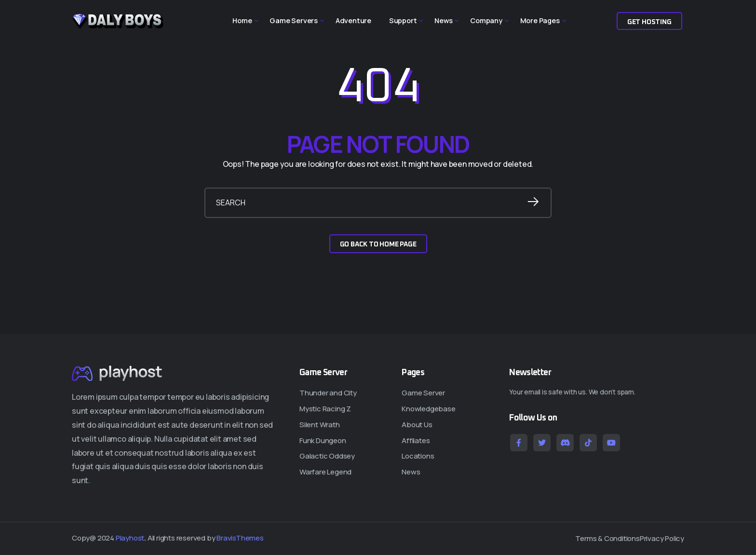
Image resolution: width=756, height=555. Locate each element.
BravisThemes (240, 538)
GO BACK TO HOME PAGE (378, 244)
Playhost (130, 538)
